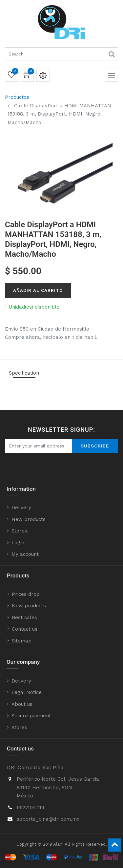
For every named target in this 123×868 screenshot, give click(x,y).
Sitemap (22, 641)
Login (18, 543)
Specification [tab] (24, 373)
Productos (17, 97)
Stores (19, 531)
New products (29, 519)
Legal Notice (27, 692)
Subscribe (95, 446)
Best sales (24, 618)
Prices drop (26, 594)
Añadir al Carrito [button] (38, 290)
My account (25, 554)
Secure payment (31, 716)
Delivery (21, 508)
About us (22, 704)
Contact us (25, 629)
